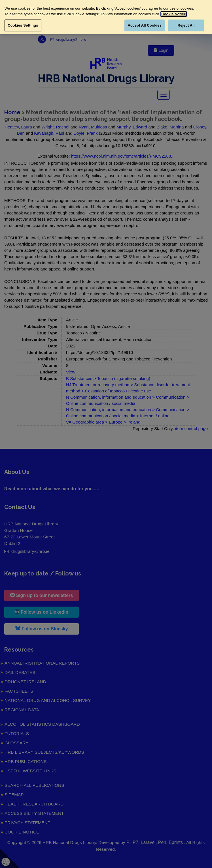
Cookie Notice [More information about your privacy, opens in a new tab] (174, 14)
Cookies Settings (23, 25)
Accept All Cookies (145, 25)
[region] (106, 17)
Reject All (186, 25)
